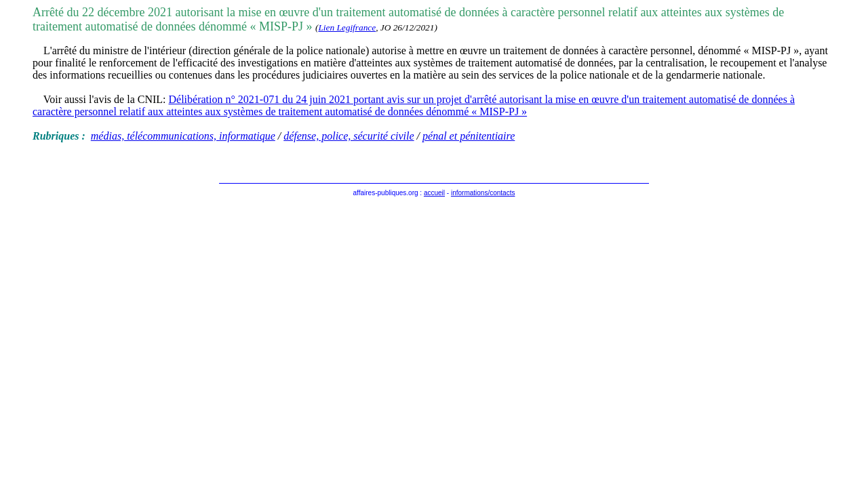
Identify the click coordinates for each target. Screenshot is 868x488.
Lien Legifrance (347, 27)
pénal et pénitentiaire (469, 136)
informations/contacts (483, 193)
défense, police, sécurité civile (349, 136)
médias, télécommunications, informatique (183, 136)
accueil (434, 193)
